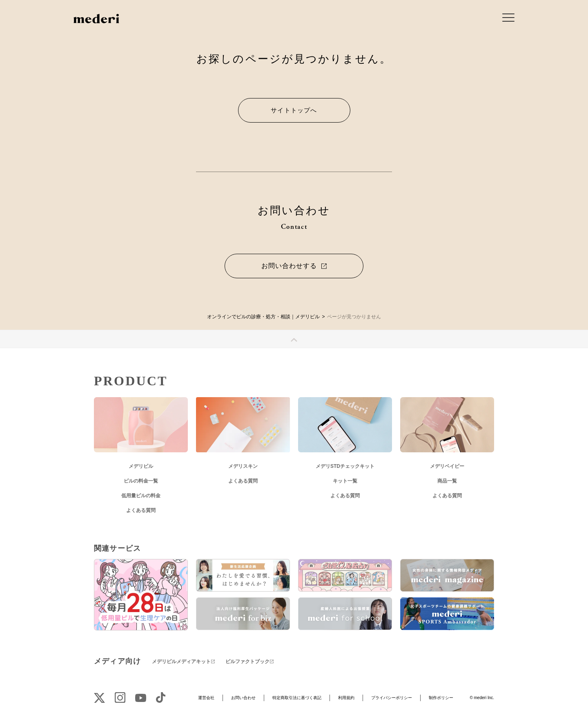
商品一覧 (447, 481)
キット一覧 (345, 481)
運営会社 (206, 698)
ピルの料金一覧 (141, 481)
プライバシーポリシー (392, 698)
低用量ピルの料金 (141, 496)
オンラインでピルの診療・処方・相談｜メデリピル (263, 317)
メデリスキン (243, 466)
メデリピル (141, 466)
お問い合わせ (243, 698)
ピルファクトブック (247, 662)
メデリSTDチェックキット (345, 466)
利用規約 (346, 698)
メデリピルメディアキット (181, 662)
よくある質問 (141, 510)
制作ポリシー (441, 698)
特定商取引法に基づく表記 (297, 698)
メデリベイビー (447, 466)
